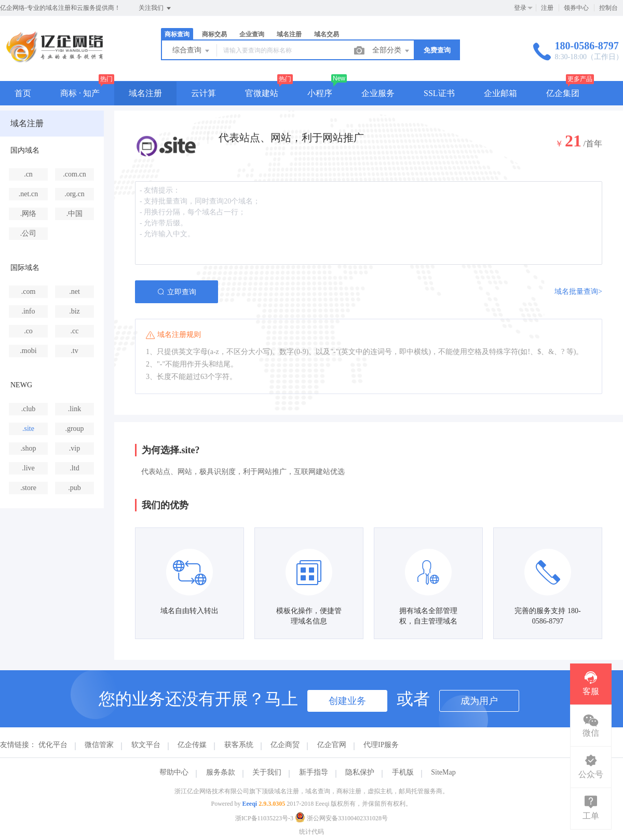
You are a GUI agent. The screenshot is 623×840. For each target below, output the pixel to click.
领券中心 (576, 8)
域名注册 (289, 34)
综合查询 (192, 51)
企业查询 (252, 34)
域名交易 (327, 34)
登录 (520, 8)
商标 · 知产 (80, 93)
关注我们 (155, 8)
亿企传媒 (192, 745)
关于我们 (267, 772)
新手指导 (314, 772)
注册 (547, 8)
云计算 (204, 93)
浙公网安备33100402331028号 (341, 818)
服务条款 (221, 772)
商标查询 (177, 34)
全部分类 (391, 51)
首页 (23, 93)
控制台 (608, 8)
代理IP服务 (381, 745)
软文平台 (146, 745)
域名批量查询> (578, 292)
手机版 (403, 772)
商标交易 (214, 34)
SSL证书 (439, 93)
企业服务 (378, 93)
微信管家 (99, 745)
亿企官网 (332, 745)
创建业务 (347, 701)
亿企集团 (563, 93)
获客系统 (239, 745)
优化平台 (53, 745)
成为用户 (479, 701)
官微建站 (262, 93)
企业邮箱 (500, 93)
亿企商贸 (285, 745)
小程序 (320, 93)
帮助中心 (174, 772)
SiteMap (443, 772)
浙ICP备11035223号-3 (264, 818)
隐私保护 (360, 772)
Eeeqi (250, 804)
